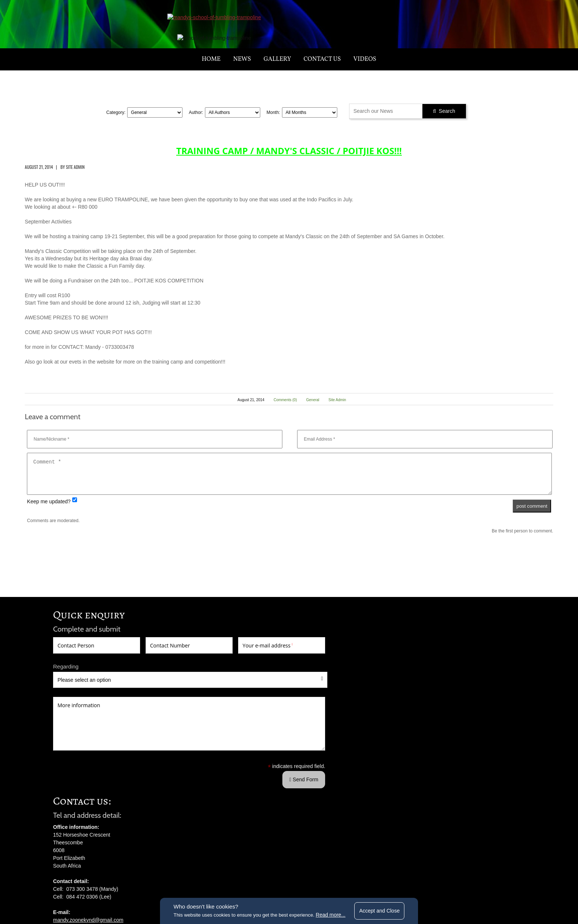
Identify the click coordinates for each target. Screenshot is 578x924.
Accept (385, 909)
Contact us (322, 81)
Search (444, 132)
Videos (365, 81)
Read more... (333, 914)
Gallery (277, 81)
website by (402, 883)
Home (211, 81)
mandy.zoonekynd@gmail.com (250, 750)
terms (217, 883)
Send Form (179, 847)
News (242, 81)
